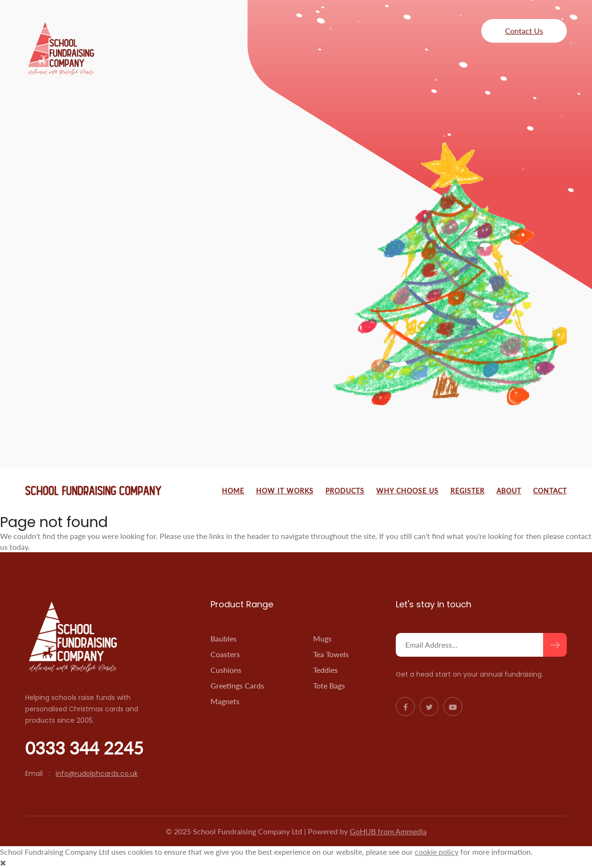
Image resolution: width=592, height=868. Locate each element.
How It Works (285, 491)
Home (233, 491)
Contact (550, 491)
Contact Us (524, 31)
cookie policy (437, 852)
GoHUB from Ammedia (388, 831)
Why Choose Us (407, 491)
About (509, 491)
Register (468, 491)
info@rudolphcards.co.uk (97, 774)
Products (345, 491)
